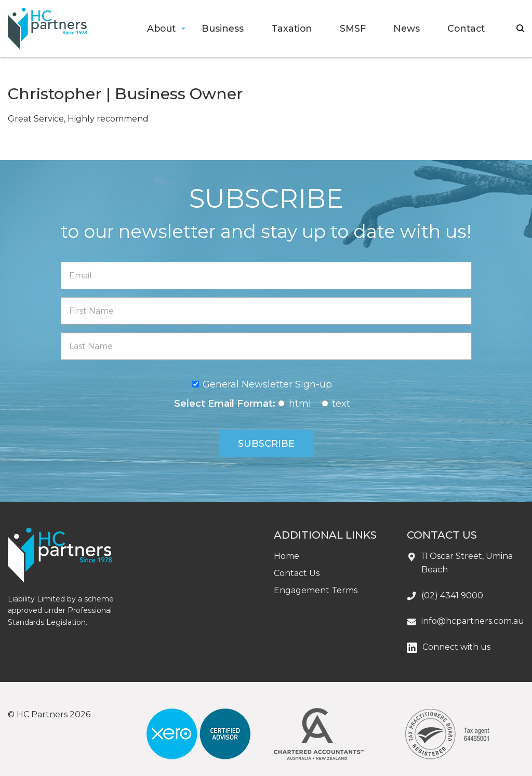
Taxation (292, 28)
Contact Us (297, 573)
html (300, 404)
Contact (466, 28)
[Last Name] (266, 346)
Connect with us (456, 647)
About (161, 28)
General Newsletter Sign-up (267, 384)
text (341, 404)
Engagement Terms (316, 590)
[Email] (266, 276)
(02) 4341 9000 (452, 596)
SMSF (353, 28)
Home (287, 556)
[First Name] (266, 311)
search (520, 28)
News (407, 28)
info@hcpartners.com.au (473, 621)
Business (223, 28)
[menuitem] (161, 29)
